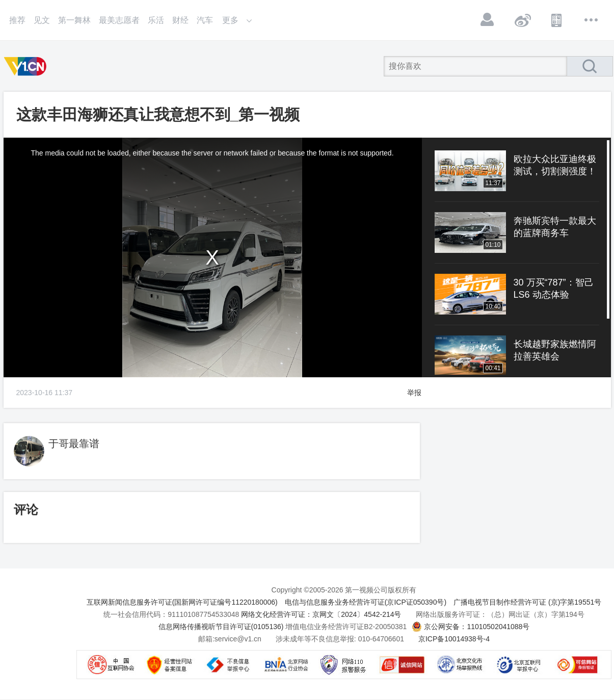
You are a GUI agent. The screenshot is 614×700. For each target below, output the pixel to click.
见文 (42, 20)
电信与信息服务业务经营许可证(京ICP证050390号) (366, 602)
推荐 (17, 20)
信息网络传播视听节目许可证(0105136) (221, 627)
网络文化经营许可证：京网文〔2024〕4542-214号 (321, 614)
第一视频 (27, 66)
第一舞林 (74, 20)
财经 (180, 20)
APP (557, 20)
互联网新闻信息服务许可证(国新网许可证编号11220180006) (182, 602)
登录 (488, 20)
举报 (414, 393)
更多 (592, 20)
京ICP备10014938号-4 (454, 639)
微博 (522, 20)
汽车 (205, 20)
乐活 (156, 20)
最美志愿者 (119, 20)
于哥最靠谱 (74, 444)
